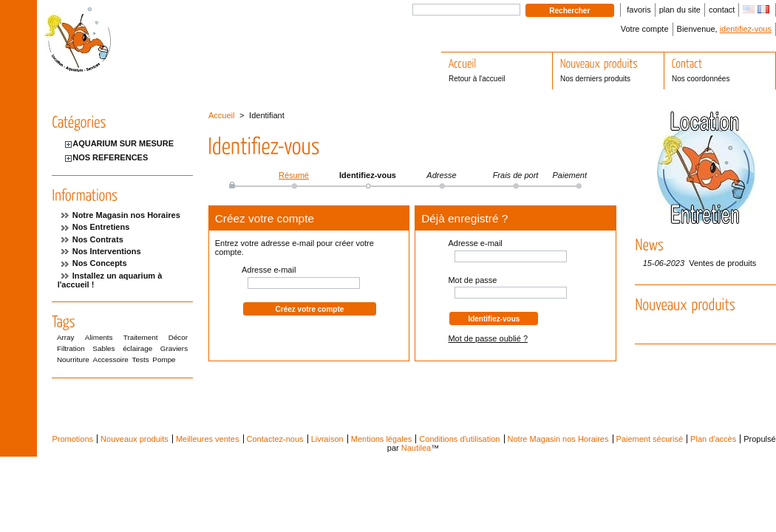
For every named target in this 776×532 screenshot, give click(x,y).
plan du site (680, 10)
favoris (639, 10)
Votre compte (645, 29)
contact (722, 10)
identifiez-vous (746, 29)
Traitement (141, 337)
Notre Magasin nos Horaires (126, 215)
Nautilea (416, 448)
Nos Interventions (107, 251)
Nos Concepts (100, 263)
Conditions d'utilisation (459, 439)
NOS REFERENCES (110, 157)
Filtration (71, 348)
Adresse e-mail (269, 270)
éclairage (137, 348)
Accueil (221, 115)
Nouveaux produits (135, 439)
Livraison (327, 439)
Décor (178, 337)
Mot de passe (472, 280)
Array (66, 337)
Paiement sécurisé (650, 439)
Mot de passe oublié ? (488, 338)
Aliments (99, 337)
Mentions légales (382, 439)
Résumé (294, 175)
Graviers (174, 348)
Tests (141, 359)
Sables (103, 348)
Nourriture (73, 359)
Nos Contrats (98, 239)
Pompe (164, 359)
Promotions (72, 439)
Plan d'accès (713, 439)
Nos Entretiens (101, 227)
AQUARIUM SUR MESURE (123, 143)
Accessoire (111, 359)
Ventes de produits (722, 263)
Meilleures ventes (208, 439)
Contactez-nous (275, 439)
